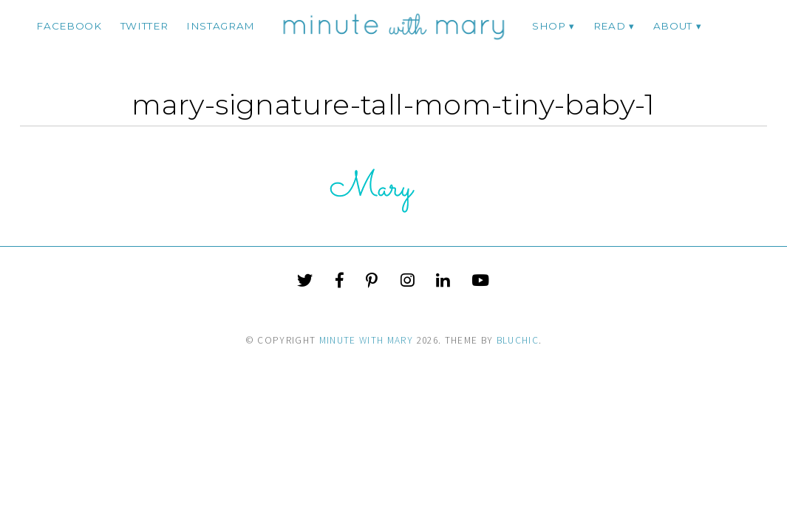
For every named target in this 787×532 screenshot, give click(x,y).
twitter (144, 26)
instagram (221, 26)
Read (610, 26)
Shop (549, 26)
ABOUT (673, 26)
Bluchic (518, 340)
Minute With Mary (367, 340)
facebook (69, 26)
